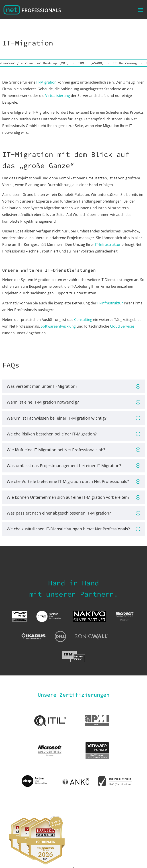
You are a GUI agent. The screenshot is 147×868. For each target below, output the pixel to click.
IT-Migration (46, 82)
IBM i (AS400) (91, 63)
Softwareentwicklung (58, 326)
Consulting (83, 320)
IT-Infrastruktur (108, 244)
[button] (141, 10)
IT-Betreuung (125, 63)
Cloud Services (122, 326)
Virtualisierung (58, 96)
